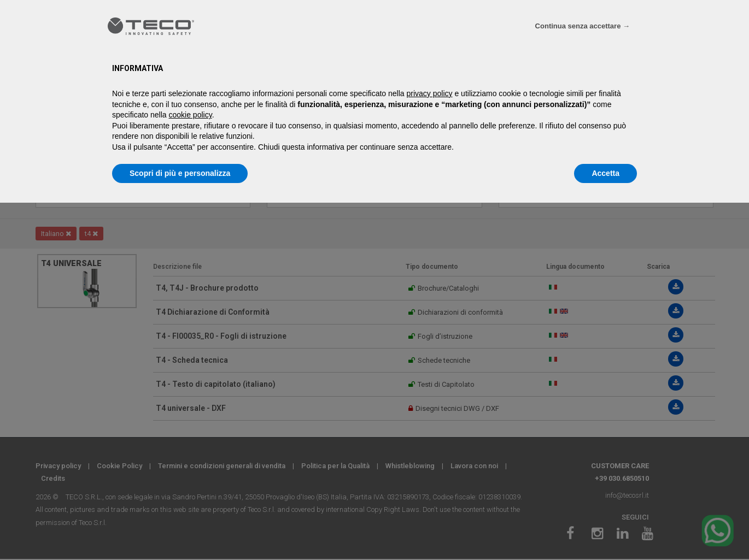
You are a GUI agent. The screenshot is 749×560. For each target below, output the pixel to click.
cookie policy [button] (191, 115)
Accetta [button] (605, 173)
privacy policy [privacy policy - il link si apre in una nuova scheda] (430, 93)
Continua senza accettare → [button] (583, 26)
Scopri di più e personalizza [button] (180, 173)
